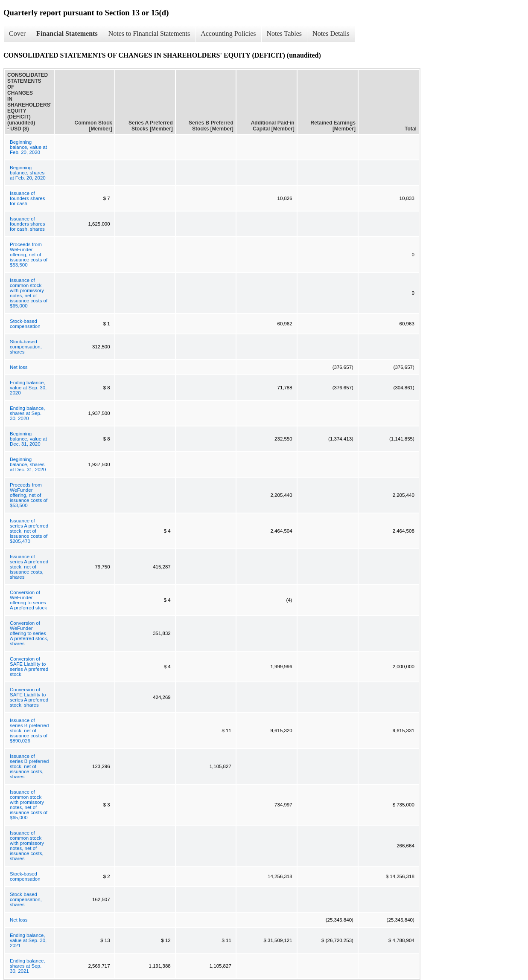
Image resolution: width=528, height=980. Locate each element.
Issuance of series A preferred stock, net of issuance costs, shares (29, 567)
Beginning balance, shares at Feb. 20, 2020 (28, 173)
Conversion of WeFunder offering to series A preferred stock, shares (29, 633)
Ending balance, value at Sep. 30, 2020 (28, 388)
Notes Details (331, 33)
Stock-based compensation (25, 324)
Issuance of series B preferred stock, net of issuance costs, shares (29, 766)
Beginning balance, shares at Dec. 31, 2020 (28, 464)
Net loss (19, 367)
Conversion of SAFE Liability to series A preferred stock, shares (29, 697)
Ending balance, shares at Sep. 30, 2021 (27, 966)
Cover (17, 33)
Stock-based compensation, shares (26, 347)
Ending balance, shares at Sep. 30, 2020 (27, 413)
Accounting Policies (228, 33)
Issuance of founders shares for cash (27, 198)
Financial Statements (67, 33)
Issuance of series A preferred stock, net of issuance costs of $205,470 (29, 531)
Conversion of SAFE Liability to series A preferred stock (29, 667)
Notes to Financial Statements (149, 33)
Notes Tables (284, 33)
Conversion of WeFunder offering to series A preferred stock (28, 600)
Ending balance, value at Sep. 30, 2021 (28, 940)
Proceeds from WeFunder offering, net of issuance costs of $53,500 (29, 255)
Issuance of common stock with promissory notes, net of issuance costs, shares (27, 846)
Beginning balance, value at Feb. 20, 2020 (28, 147)
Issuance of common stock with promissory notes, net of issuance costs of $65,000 (29, 293)
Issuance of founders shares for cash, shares (27, 224)
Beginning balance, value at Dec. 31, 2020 (28, 439)
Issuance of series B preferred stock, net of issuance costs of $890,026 (29, 731)
